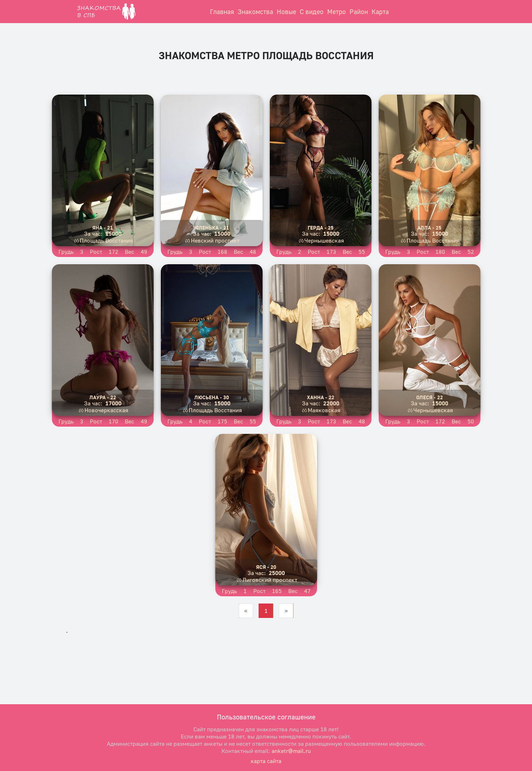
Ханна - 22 (321, 397)
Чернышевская (324, 240)
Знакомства (255, 12)
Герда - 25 (321, 228)
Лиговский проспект (270, 580)
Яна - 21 (103, 228)
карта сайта (266, 761)
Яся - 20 (266, 567)
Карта (380, 12)
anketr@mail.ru (291, 751)
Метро (337, 12)
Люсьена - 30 (212, 397)
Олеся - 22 (430, 397)
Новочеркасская (106, 410)
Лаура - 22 (103, 397)
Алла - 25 (429, 228)
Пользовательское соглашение (266, 717)
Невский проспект (215, 240)
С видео (312, 12)
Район (359, 12)
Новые (286, 12)
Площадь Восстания (106, 240)
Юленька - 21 (212, 228)
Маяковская (324, 410)
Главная (222, 12)
